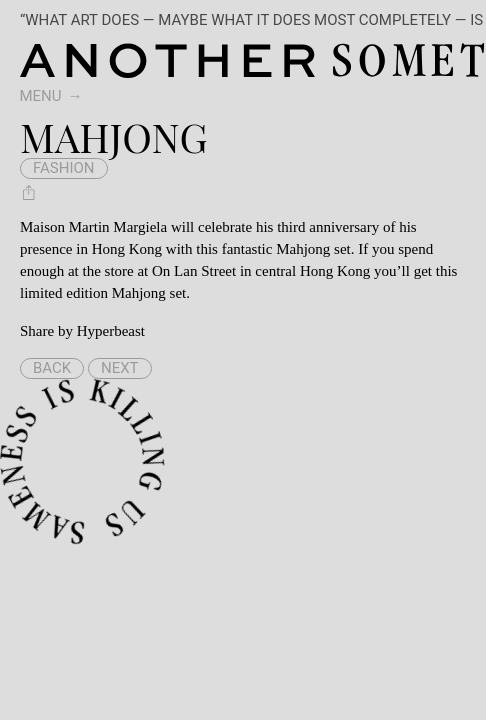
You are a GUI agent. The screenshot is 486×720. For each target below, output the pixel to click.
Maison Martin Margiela (93, 227)
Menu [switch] (41, 96)
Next (120, 368)
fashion (64, 168)
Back (52, 368)
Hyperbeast (111, 331)
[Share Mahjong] (29, 192)
